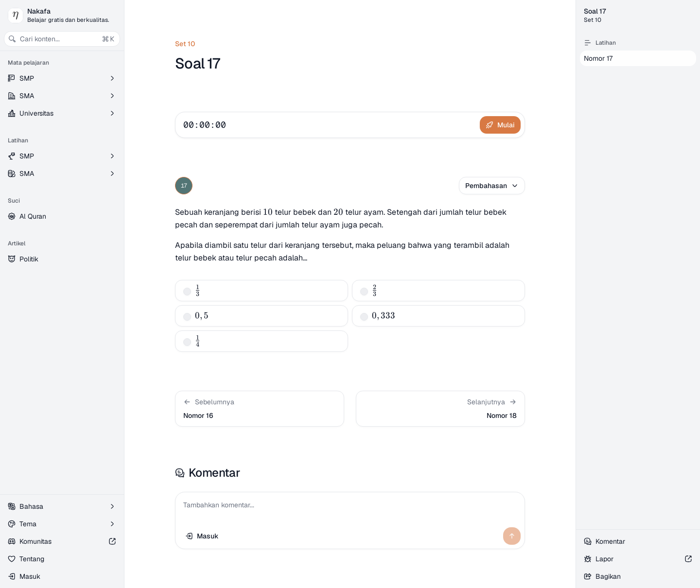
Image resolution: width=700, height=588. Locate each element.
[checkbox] (187, 292)
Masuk (24, 576)
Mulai (500, 125)
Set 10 (185, 44)
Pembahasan (492, 186)
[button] (260, 409)
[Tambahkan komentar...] (350, 508)
